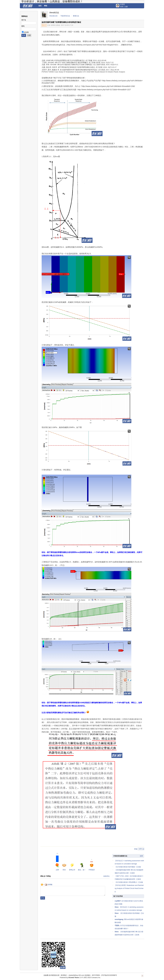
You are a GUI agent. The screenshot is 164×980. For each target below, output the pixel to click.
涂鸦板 (49, 885)
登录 (122, 7)
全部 (141, 856)
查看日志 (76, 16)
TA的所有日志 (65, 16)
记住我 (26, 32)
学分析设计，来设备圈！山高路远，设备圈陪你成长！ (52, 1)
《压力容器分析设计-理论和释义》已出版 (129, 882)
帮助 (46, 6)
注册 (126, 7)
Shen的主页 (53, 16)
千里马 (117, 926)
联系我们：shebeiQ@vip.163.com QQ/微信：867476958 (80, 975)
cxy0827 (118, 901)
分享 (140, 849)
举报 (136, 849)
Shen (117, 907)
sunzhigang (119, 919)
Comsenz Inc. (96, 978)
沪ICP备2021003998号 (109, 975)
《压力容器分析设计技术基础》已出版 (128, 867)
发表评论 (106, 876)
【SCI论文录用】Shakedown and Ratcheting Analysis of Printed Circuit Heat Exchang (129, 888)
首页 (40, 6)
